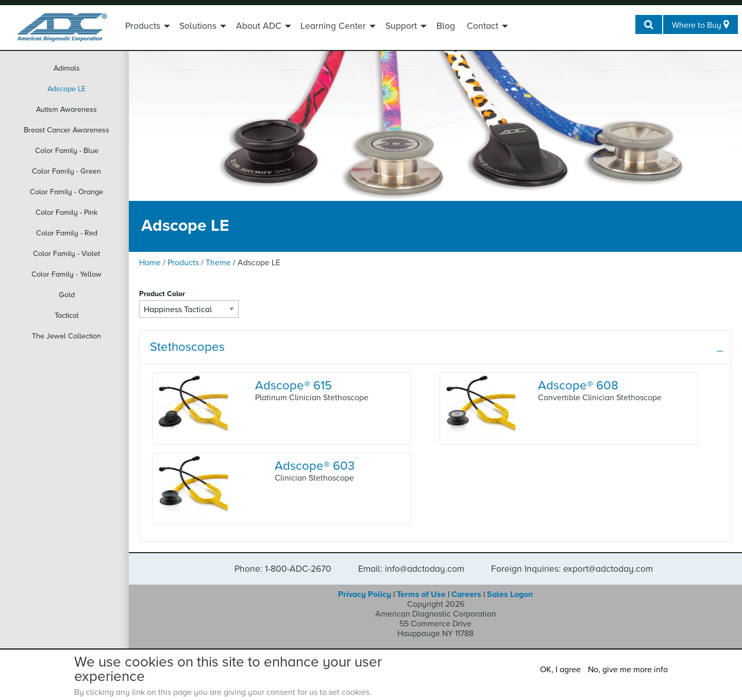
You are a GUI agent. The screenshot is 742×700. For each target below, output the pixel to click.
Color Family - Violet (66, 254)
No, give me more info (628, 670)
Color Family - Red (67, 233)
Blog (446, 26)
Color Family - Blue (67, 151)
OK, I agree (560, 670)
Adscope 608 (578, 386)
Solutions (198, 26)
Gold (67, 295)
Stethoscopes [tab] (187, 347)
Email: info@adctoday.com (411, 569)
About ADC (259, 26)
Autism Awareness (66, 109)
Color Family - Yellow (66, 274)
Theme (218, 263)
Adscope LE (66, 89)
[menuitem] (146, 27)
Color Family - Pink (66, 212)
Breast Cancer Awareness (66, 130)
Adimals (67, 68)
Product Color (162, 294)
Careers (466, 594)
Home (150, 263)
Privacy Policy (365, 594)
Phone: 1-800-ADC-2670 (283, 569)
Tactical (67, 315)
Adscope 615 (293, 386)
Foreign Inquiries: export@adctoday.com (572, 569)
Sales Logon (510, 594)
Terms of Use (421, 594)
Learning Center (333, 26)
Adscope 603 (315, 466)
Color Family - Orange (66, 192)
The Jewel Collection (66, 336)
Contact (483, 26)
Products (143, 26)
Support (401, 26)
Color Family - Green (66, 171)
